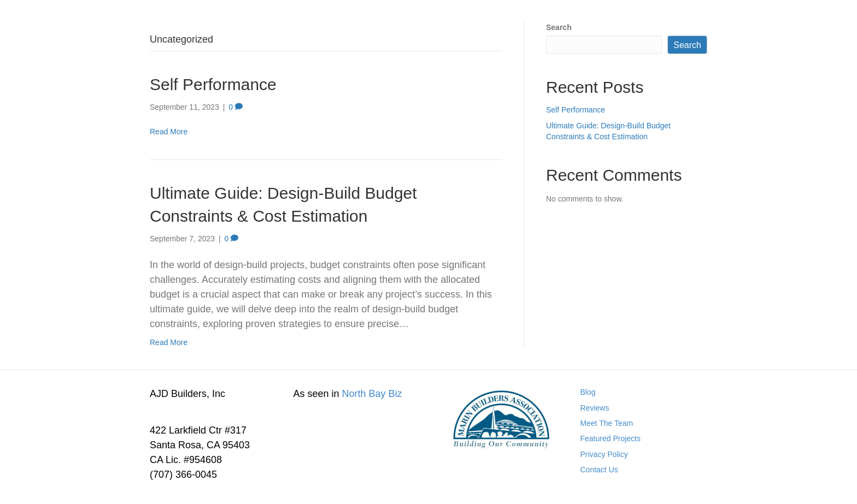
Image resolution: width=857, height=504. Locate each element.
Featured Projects (611, 438)
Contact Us (599, 470)
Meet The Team (607, 423)
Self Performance (213, 84)
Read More (169, 132)
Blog (588, 392)
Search (559, 27)
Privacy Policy (604, 454)
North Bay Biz (372, 394)
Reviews (595, 408)
